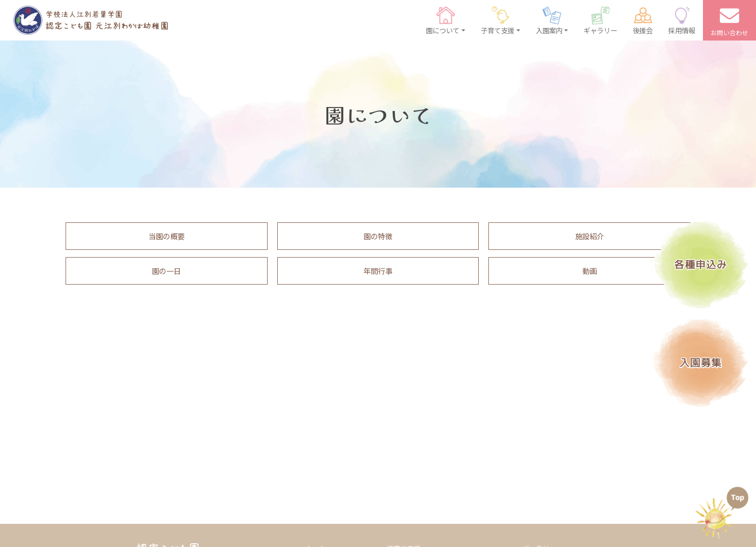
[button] (445, 20)
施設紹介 (590, 236)
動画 (590, 271)
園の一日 (166, 271)
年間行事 (378, 271)
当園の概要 (167, 236)
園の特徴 (378, 236)
